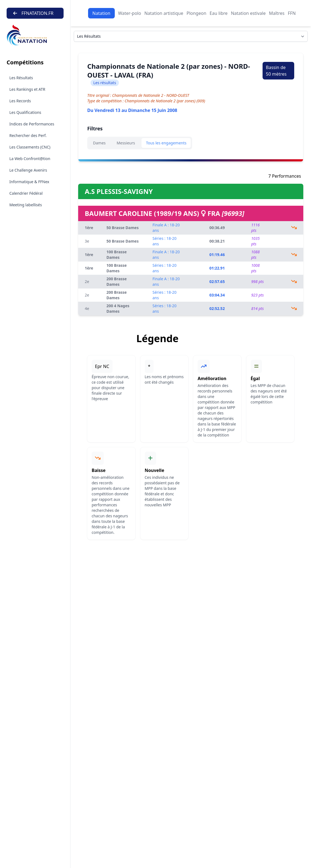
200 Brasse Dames (117, 281)
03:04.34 (217, 295)
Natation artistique (164, 13)
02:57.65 (217, 281)
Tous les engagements (166, 143)
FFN (292, 13)
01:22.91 (217, 268)
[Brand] (35, 35)
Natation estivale (248, 13)
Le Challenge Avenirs (28, 170)
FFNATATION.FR (33, 13)
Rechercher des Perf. (28, 135)
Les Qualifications (25, 112)
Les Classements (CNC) (30, 147)
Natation (101, 13)
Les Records (20, 101)
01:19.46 (217, 255)
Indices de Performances (32, 124)
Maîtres (277, 13)
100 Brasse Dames (117, 255)
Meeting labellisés (26, 205)
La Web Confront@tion (30, 159)
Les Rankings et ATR (27, 89)
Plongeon (197, 13)
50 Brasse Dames (123, 228)
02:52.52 (217, 308)
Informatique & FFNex (29, 182)
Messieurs (126, 143)
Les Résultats (21, 78)
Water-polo (129, 13)
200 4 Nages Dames (118, 308)
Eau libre (219, 13)
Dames (99, 143)
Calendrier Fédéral (26, 193)
